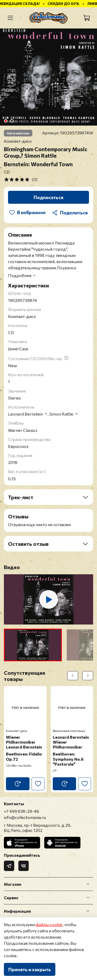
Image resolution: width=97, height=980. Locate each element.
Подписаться (48, 197)
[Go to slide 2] (12, 121)
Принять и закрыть (30, 969)
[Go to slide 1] (5, 121)
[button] (33, 645)
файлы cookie (49, 924)
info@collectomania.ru (25, 817)
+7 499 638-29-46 (21, 811)
